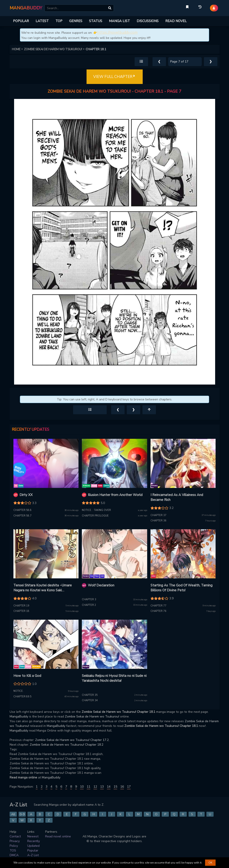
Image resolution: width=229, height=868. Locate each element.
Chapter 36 (158, 521)
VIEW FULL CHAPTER (115, 77)
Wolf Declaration (101, 585)
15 (115, 787)
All (13, 814)
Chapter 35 (90, 695)
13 (102, 787)
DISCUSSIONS (148, 21)
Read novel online (58, 836)
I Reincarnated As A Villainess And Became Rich (177, 497)
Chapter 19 (21, 606)
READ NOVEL (176, 21)
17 (129, 787)
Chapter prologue (95, 516)
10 (82, 787)
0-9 (22, 814)
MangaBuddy (19, 716)
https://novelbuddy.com (117, 32)
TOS (13, 850)
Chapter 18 (21, 611)
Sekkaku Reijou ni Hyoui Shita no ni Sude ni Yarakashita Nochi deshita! (114, 678)
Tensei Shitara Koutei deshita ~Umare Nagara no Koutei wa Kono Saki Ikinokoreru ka (43, 588)
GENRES (76, 21)
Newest (33, 836)
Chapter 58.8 (22, 510)
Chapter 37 (158, 515)
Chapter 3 (89, 599)
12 (95, 787)
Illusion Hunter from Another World (115, 495)
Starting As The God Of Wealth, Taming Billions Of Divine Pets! (181, 588)
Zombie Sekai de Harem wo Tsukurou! (92, 716)
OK (210, 863)
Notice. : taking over (96, 510)
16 (122, 787)
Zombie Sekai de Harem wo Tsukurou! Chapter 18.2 (67, 745)
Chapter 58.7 (22, 516)
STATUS (96, 21)
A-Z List (33, 855)
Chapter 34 (90, 700)
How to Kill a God (27, 676)
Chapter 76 (158, 611)
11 (89, 787)
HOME (18, 49)
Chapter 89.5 (22, 697)
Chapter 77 (158, 606)
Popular (33, 850)
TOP (59, 21)
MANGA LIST (119, 21)
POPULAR (21, 21)
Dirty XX (26, 495)
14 (109, 787)
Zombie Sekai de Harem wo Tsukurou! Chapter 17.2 (72, 740)
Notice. (18, 691)
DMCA (14, 855)
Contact (15, 836)
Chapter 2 (89, 605)
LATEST (42, 21)
